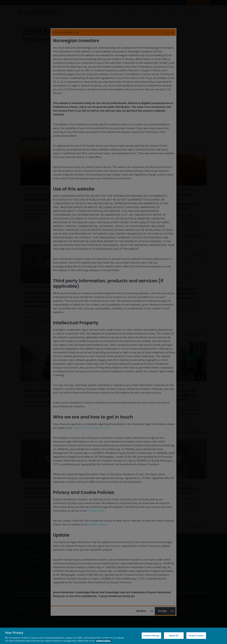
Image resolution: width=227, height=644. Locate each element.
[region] (113, 636)
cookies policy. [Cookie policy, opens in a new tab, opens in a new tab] (103, 641)
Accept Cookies (196, 635)
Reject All (174, 635)
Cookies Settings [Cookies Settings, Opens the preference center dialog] (151, 635)
